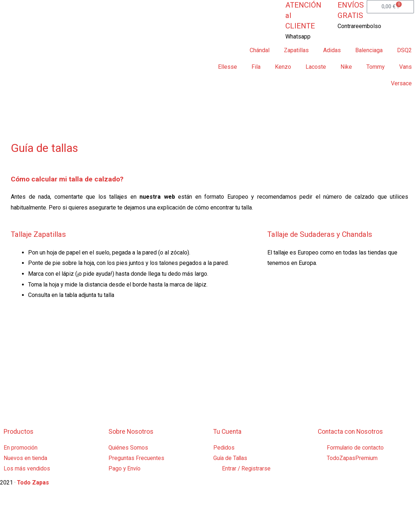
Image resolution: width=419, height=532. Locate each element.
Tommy (376, 67)
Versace (401, 83)
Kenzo (283, 67)
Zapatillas (296, 50)
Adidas (332, 50)
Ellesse (228, 67)
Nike (346, 67)
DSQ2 (404, 50)
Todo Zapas (33, 483)
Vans (405, 67)
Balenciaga (369, 50)
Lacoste (316, 67)
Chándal (260, 50)
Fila (256, 67)
